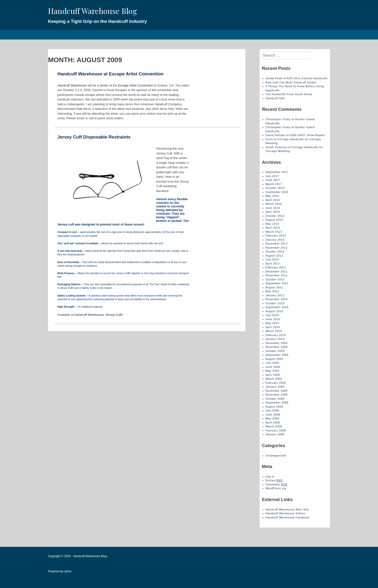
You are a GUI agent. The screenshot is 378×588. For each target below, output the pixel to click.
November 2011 (277, 275)
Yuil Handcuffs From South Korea (289, 94)
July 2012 (272, 259)
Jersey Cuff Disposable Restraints (94, 137)
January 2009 (275, 387)
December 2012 (277, 244)
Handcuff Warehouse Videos (285, 513)
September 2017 (277, 172)
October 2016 (275, 188)
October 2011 (275, 279)
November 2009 (277, 347)
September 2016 (277, 192)
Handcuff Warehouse (72, 85)
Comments (277, 485)
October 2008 (275, 399)
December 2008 (277, 391)
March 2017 (274, 184)
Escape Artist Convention (135, 85)
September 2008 (277, 403)
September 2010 (277, 307)
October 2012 (275, 251)
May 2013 (272, 224)
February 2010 (276, 335)
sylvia (68, 571)
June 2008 (273, 415)
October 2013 (275, 216)
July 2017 (272, 176)
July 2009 (272, 363)
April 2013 (273, 228)
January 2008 (275, 434)
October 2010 (275, 303)
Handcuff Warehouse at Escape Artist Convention (110, 74)
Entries (274, 480)
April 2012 (273, 264)
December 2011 (277, 271)
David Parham (276, 135)
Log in (270, 476)
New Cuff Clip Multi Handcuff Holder (291, 82)
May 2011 (272, 291)
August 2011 (274, 287)
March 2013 (274, 232)
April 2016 (273, 200)
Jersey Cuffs (114, 315)
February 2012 (276, 267)
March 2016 (274, 204)
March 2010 (274, 331)
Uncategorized (276, 456)
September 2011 (277, 283)
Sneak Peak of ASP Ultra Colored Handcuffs (297, 78)
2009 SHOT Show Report (307, 135)
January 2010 (275, 339)
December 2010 (277, 299)
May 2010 (272, 323)
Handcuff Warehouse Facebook (287, 517)
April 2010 (273, 327)
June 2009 (273, 367)
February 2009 (276, 383)
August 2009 (274, 359)
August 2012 (274, 256)
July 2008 (272, 410)
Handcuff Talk (275, 98)
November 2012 (277, 248)
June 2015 (273, 208)
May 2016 (272, 196)
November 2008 (277, 395)
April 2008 (273, 423)
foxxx (269, 139)
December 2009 (277, 343)
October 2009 (275, 351)
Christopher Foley (278, 119)
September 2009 (277, 355)
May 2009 (272, 371)
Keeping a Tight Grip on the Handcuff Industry (97, 21)
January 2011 (275, 295)
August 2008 (274, 407)
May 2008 (272, 418)
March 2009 (274, 379)
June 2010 (273, 319)
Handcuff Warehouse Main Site (287, 509)
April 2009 (273, 375)
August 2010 (274, 311)
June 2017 (273, 180)
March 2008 (274, 426)
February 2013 (276, 236)
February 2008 (276, 430)
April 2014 (273, 212)
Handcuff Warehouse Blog (92, 11)
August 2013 (274, 220)
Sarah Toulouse (277, 147)
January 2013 (275, 240)
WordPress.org (276, 488)
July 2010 (272, 315)
